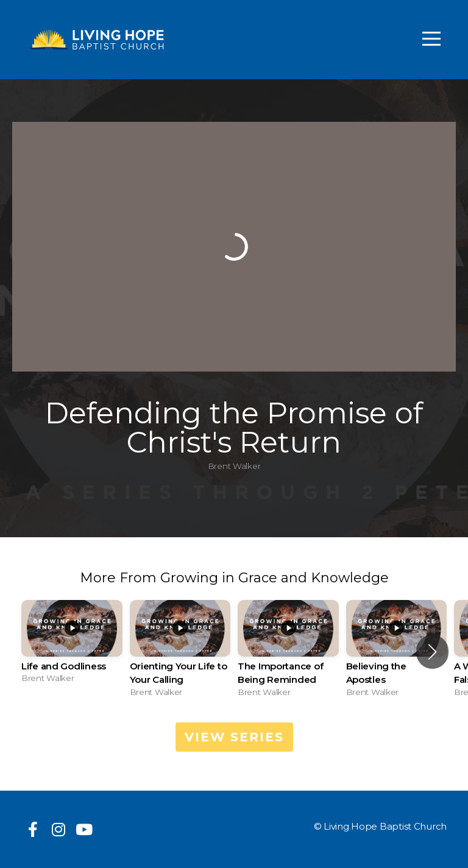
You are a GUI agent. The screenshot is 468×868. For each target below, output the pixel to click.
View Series (234, 737)
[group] (72, 645)
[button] (432, 652)
